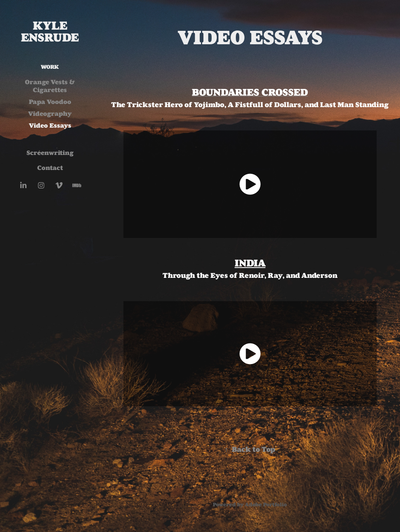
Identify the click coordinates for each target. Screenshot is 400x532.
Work (50, 67)
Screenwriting (50, 153)
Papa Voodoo (50, 102)
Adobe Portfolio (266, 505)
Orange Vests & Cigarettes (50, 86)
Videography (50, 114)
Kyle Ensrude (50, 32)
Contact (50, 168)
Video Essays (50, 125)
